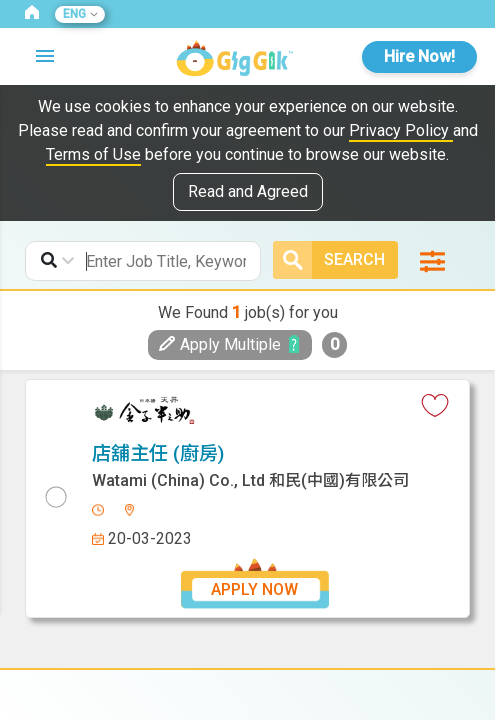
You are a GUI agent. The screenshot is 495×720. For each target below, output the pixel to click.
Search (329, 260)
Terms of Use (93, 154)
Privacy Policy (401, 130)
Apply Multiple (220, 344)
